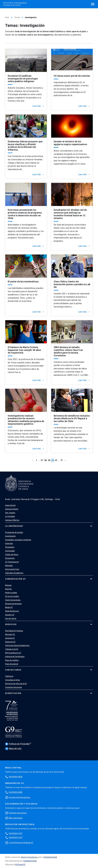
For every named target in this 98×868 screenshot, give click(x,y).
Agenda (8, 589)
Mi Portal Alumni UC (13, 653)
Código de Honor (12, 555)
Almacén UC (10, 634)
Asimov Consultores (29, 857)
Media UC (9, 607)
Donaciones (10, 558)
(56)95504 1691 (16, 833)
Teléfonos (9, 676)
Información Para (12, 569)
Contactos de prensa (13, 687)
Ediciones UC (10, 642)
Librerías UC (10, 638)
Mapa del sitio (13, 748)
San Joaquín (10, 513)
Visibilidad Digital (50, 857)
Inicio (7, 17)
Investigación (10, 536)
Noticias (8, 585)
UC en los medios (12, 596)
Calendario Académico (14, 573)
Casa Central (10, 505)
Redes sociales (11, 593)
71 (62, 460)
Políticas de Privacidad (17, 744)
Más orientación (16, 818)
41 (56, 460)
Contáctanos (13, 670)
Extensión (9, 543)
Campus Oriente (12, 509)
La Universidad (14, 526)
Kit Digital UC (20, 865)
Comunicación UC (16, 579)
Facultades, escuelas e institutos (18, 540)
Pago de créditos (12, 660)
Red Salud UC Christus (14, 631)
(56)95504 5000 (16, 792)
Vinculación (10, 547)
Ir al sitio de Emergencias (19, 797)
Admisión (9, 566)
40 (53, 460)
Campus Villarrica (12, 520)
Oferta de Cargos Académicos (17, 646)
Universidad (10, 551)
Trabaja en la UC (12, 649)
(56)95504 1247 (16, 838)
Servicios (11, 624)
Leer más (38, 106)
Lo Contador (10, 516)
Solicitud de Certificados (15, 657)
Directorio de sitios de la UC (16, 684)
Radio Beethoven (12, 611)
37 (42, 460)
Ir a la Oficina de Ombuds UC (21, 843)
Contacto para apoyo (18, 813)
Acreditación (13, 693)
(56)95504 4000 (16, 777)
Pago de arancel (12, 664)
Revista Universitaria (13, 604)
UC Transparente (12, 562)
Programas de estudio (14, 532)
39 (49, 460)
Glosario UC (10, 615)
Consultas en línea (12, 680)
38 (45, 460)
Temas (17, 17)
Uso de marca (11, 618)
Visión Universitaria (13, 600)
